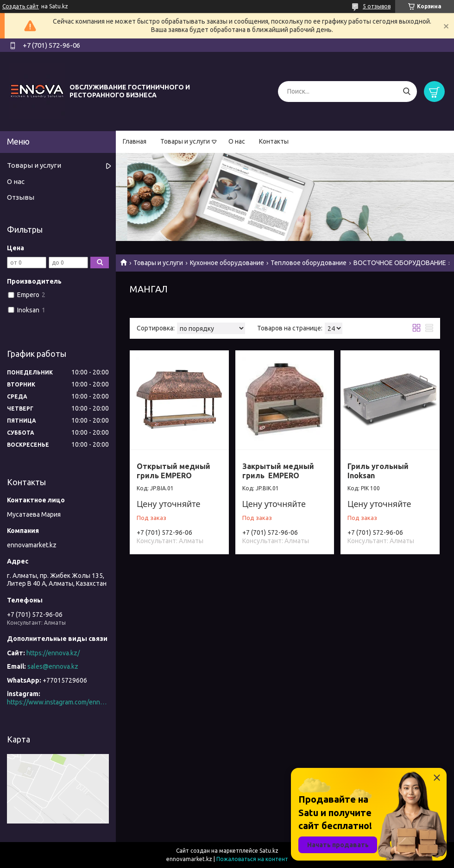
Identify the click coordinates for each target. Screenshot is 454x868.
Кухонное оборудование (227, 263)
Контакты (274, 141)
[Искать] (407, 92)
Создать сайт (21, 6)
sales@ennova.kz (53, 666)
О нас (237, 141)
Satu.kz (269, 851)
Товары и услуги (185, 141)
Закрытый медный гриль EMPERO (278, 471)
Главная (135, 141)
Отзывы (21, 197)
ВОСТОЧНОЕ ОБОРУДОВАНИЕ (400, 263)
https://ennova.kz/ (53, 653)
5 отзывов (377, 6)
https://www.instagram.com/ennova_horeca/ (58, 702)
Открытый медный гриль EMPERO (173, 471)
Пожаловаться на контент (252, 859)
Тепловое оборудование (309, 263)
